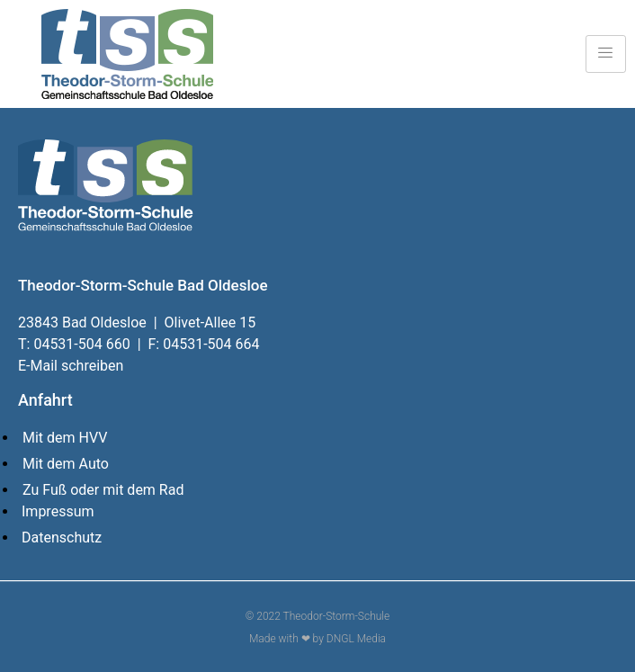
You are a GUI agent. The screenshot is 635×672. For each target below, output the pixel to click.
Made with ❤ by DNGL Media (317, 639)
